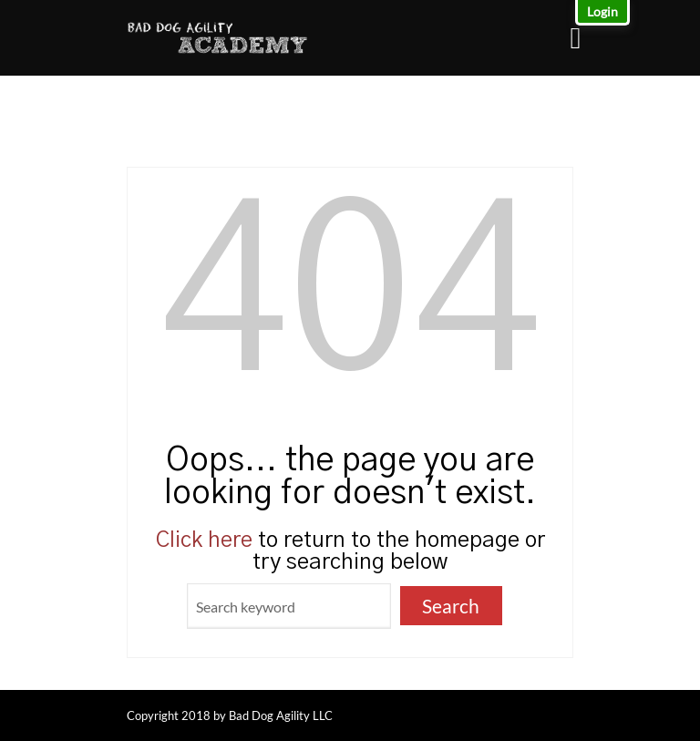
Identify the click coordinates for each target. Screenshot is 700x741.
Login (602, 11)
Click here (204, 540)
